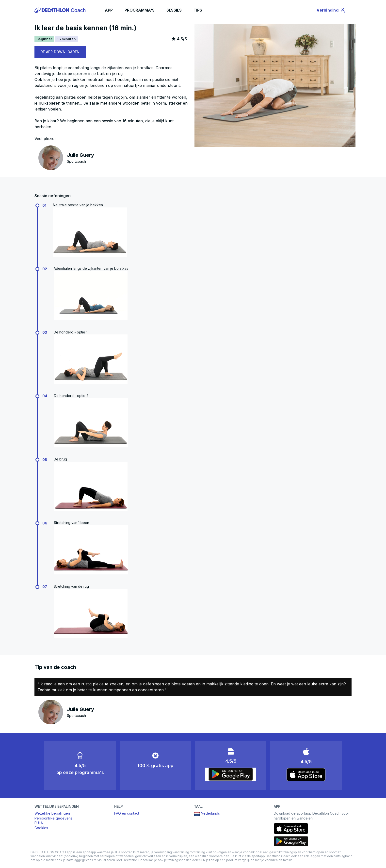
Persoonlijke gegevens (53, 818)
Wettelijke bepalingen (52, 813)
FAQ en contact (127, 813)
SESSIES (174, 10)
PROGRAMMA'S (140, 10)
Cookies (41, 828)
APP (109, 10)
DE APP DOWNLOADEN (60, 52)
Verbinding (331, 11)
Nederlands (207, 814)
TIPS (198, 10)
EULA (39, 823)
